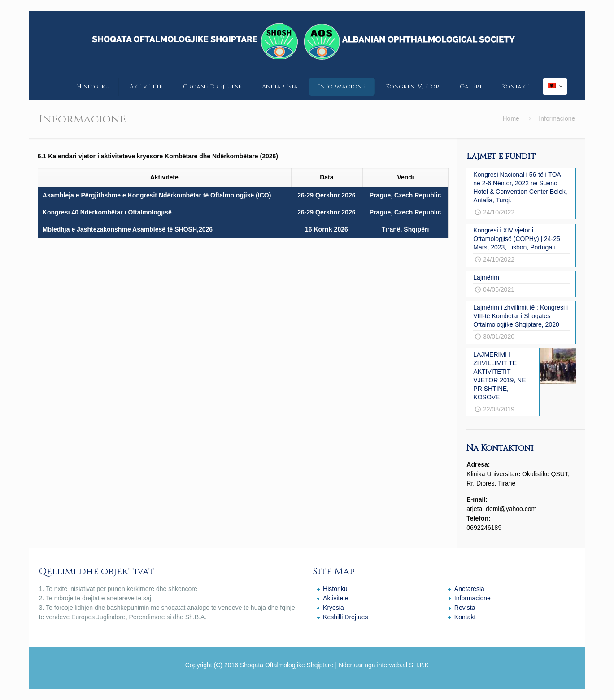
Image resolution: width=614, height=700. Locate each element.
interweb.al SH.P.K (403, 665)
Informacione (472, 598)
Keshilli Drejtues (345, 617)
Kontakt (465, 617)
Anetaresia (469, 589)
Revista (465, 608)
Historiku (335, 589)
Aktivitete (336, 598)
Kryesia (333, 608)
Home (511, 118)
